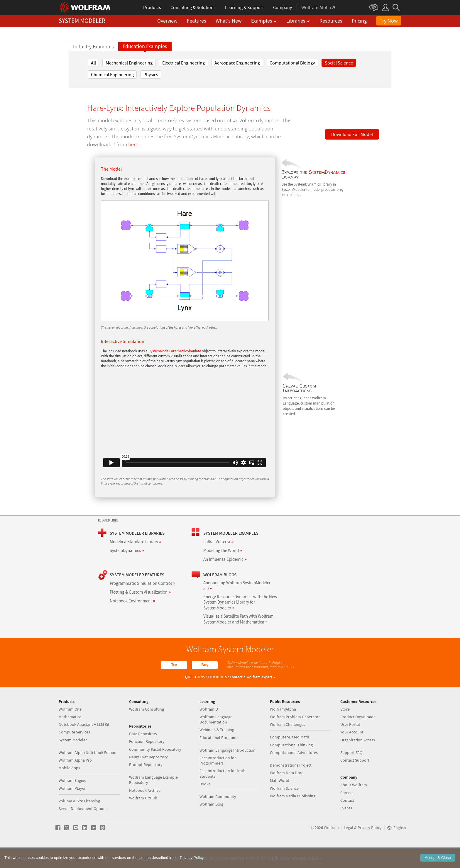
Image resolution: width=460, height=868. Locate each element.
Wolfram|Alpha (283, 728)
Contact (347, 819)
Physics (151, 74)
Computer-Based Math (290, 756)
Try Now (389, 21)
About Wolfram (354, 804)
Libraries (298, 21)
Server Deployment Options (83, 827)
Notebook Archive (145, 809)
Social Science (339, 63)
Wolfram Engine (72, 799)
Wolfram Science (284, 807)
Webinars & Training (217, 748)
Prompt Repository (146, 783)
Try (174, 665)
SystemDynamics (327, 172)
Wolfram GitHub (143, 817)
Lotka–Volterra (218, 542)
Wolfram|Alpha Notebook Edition (88, 771)
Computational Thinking (291, 764)
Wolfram (331, 846)
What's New (229, 21)
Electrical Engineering (184, 63)
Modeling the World (223, 550)
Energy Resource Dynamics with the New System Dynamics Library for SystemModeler (240, 602)
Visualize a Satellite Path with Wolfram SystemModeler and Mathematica (238, 619)
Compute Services (74, 751)
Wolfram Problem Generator (295, 735)
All (93, 63)
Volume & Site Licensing (79, 820)
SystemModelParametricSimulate (175, 351)
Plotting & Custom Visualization (140, 592)
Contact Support (355, 779)
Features (197, 21)
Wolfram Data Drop (287, 791)
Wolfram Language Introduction (228, 769)
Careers (347, 811)
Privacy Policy (370, 846)
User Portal (350, 743)
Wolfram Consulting (147, 728)
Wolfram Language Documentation (216, 738)
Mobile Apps (69, 787)
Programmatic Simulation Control (142, 583)
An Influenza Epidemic (225, 559)
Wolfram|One (70, 728)
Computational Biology (292, 63)
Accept (438, 858)
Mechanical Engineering (129, 63)
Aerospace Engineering (237, 63)
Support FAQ (351, 771)
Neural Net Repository (148, 776)
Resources (331, 21)
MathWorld (280, 799)
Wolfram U (209, 728)
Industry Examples (93, 47)
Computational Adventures (294, 771)
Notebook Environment (132, 601)
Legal (349, 846)
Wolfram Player (72, 807)
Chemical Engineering (112, 74)
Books (205, 803)
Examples (264, 21)
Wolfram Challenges (287, 743)
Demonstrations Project (291, 784)
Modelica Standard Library (136, 542)
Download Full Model (352, 134)
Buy (205, 665)
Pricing (359, 21)
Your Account (352, 751)
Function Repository (147, 760)
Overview (167, 21)
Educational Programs (219, 756)
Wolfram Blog (211, 823)
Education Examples (145, 46)
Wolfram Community (218, 815)
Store (345, 728)
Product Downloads (358, 735)
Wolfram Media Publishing (293, 815)
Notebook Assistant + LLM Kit (84, 743)
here (133, 144)
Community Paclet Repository (155, 768)
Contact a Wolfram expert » (252, 677)
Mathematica (70, 735)
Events (346, 827)
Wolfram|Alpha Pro (75, 779)
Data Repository (143, 753)
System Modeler (73, 759)
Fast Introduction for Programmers (218, 779)
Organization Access (358, 759)
